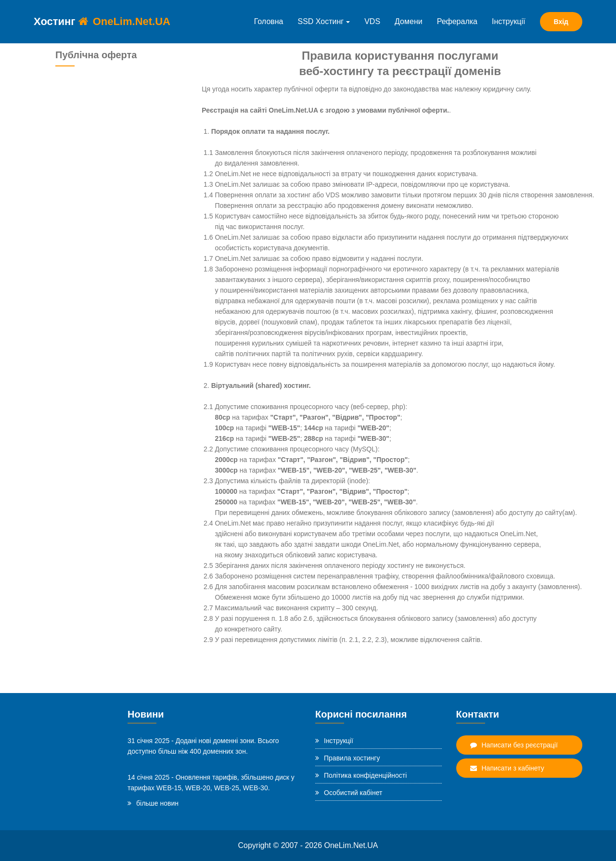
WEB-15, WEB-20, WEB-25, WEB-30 (212, 788)
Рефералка (457, 21)
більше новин (153, 803)
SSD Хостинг (324, 21)
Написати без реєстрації (514, 745)
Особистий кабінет (349, 793)
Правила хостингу (347, 758)
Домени (409, 21)
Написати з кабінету (507, 768)
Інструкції (509, 21)
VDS (372, 21)
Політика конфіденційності (361, 775)
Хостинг (102, 21)
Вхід (561, 22)
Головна (269, 21)
